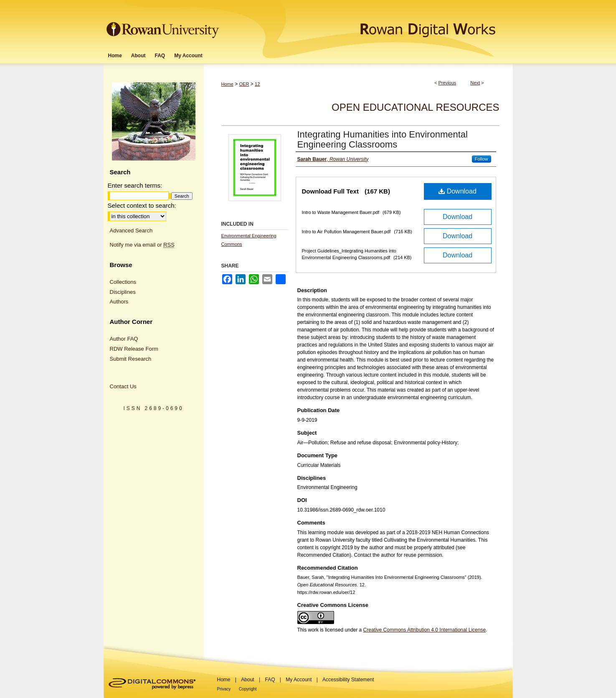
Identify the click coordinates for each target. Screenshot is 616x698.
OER (244, 84)
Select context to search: (142, 205)
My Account (299, 680)
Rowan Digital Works (367, 24)
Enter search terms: (135, 185)
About (247, 680)
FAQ (270, 680)
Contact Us (123, 386)
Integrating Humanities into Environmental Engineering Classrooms (383, 139)
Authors (119, 302)
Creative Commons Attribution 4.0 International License (425, 630)
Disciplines (123, 292)
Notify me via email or (142, 245)
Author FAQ (124, 339)
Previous (447, 83)
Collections (123, 282)
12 (257, 84)
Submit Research (131, 359)
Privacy (224, 689)
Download (458, 191)
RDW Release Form (134, 349)
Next (475, 83)
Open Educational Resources (415, 107)
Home (227, 84)
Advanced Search (131, 231)
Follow (482, 159)
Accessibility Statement (348, 680)
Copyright (248, 689)
